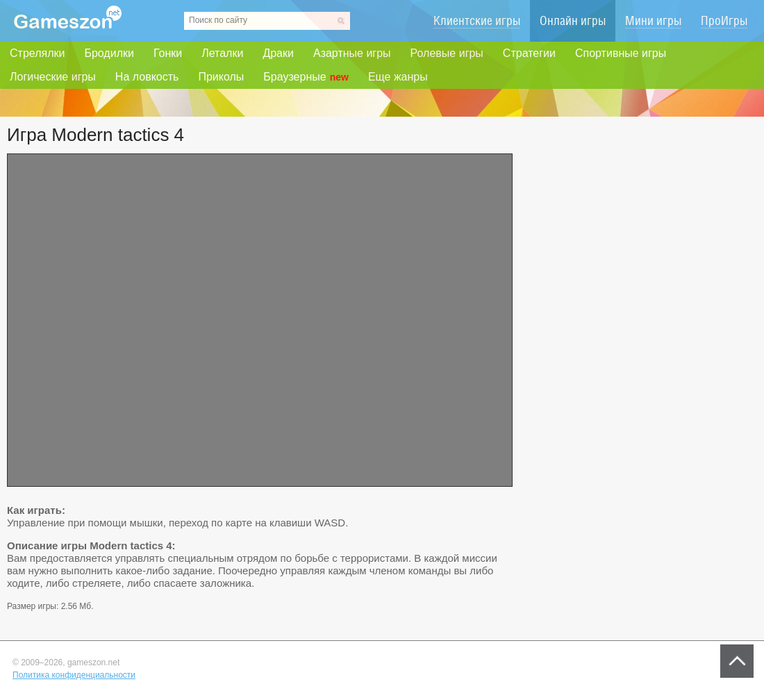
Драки (278, 53)
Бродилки (109, 53)
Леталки (222, 53)
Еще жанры (398, 77)
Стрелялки (37, 53)
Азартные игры (352, 53)
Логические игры (53, 77)
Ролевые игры (447, 53)
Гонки (168, 53)
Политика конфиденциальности (74, 675)
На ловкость (147, 77)
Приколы (221, 77)
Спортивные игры (621, 53)
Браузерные (306, 77)
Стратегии (529, 53)
